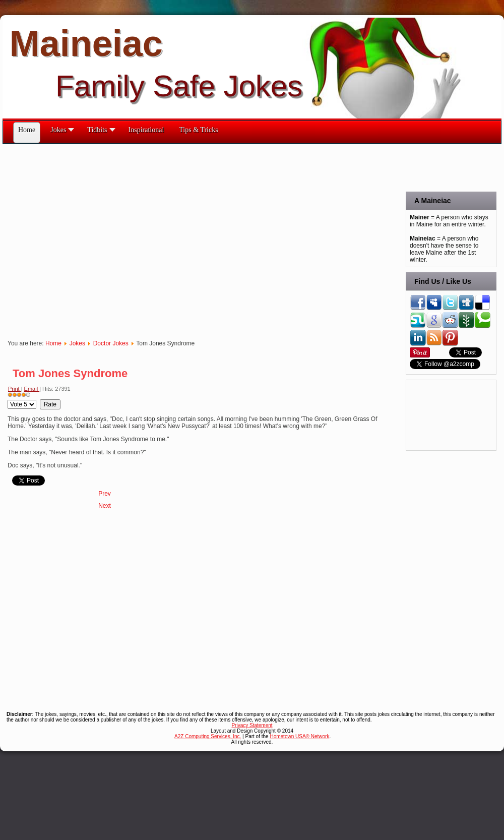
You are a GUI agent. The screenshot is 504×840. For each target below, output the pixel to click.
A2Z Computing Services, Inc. (208, 736)
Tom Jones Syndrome (70, 373)
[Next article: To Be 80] (105, 506)
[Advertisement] (94, 239)
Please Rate (8, 400)
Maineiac (86, 43)
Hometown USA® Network (299, 736)
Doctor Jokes (111, 343)
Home (53, 343)
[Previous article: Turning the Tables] (105, 494)
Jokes (77, 343)
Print (15, 389)
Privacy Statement (252, 725)
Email (32, 389)
